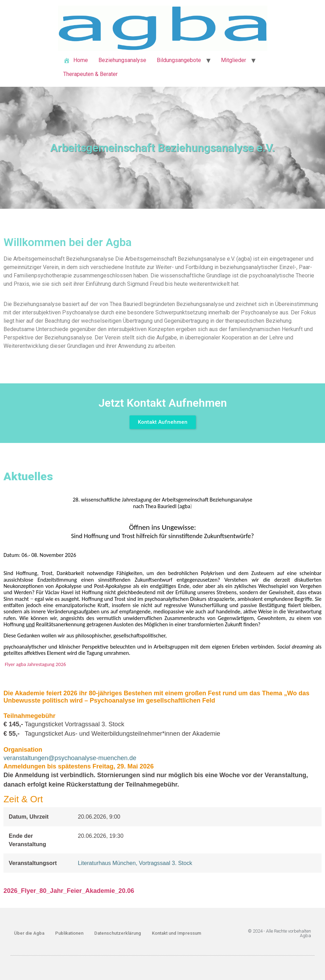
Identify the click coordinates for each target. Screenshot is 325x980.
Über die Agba (29, 933)
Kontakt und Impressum (176, 933)
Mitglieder (234, 60)
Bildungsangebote (179, 60)
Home (76, 60)
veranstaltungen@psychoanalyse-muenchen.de (70, 758)
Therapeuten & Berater (90, 74)
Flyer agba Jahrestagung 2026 (35, 664)
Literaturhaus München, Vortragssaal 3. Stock (135, 863)
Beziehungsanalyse (122, 60)
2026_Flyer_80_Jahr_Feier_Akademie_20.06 (69, 891)
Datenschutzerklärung (118, 933)
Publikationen (69, 933)
